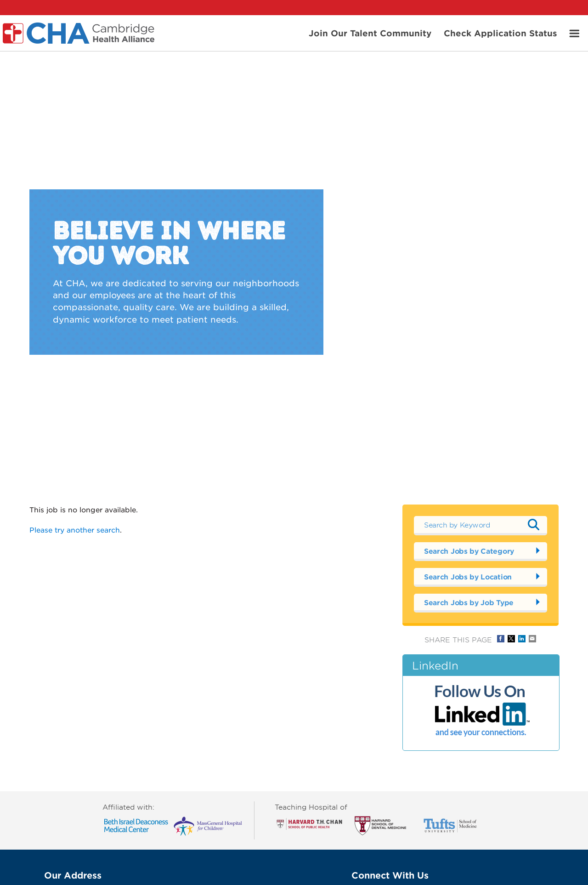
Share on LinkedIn (522, 639)
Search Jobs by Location (468, 576)
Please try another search (75, 530)
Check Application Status (500, 33)
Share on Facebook (501, 639)
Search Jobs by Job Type (469, 602)
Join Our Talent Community (370, 33)
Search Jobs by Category (469, 551)
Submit (533, 524)
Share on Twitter (511, 639)
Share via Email (532, 639)
